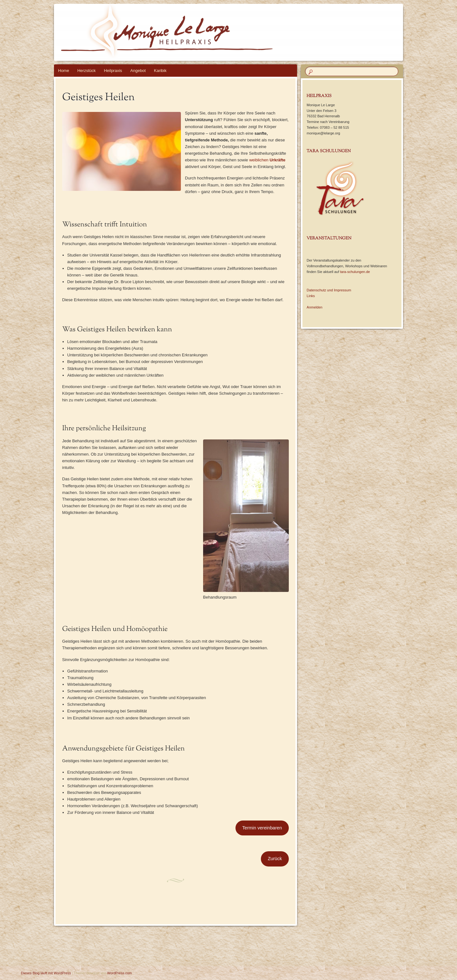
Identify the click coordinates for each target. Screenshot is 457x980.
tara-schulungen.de (355, 272)
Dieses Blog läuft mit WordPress (46, 973)
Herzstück (87, 71)
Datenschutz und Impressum (329, 290)
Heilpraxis (113, 71)
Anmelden (315, 307)
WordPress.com (120, 973)
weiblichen (259, 160)
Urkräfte (277, 160)
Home (64, 71)
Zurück (275, 859)
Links (311, 296)
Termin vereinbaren (262, 828)
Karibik (160, 71)
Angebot (138, 71)
